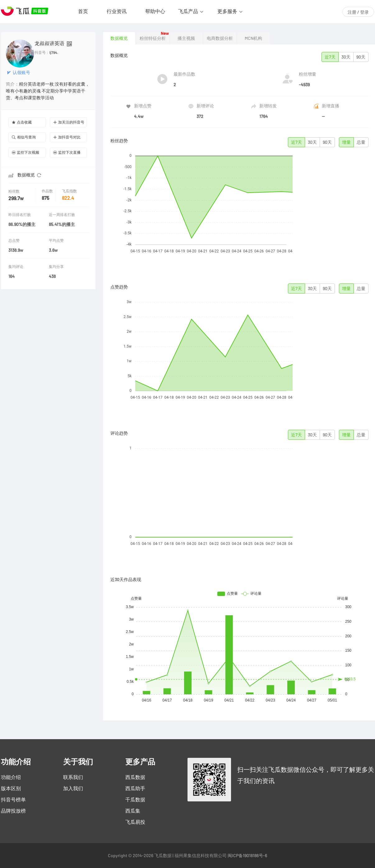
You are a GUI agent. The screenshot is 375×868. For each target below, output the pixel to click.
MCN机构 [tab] (253, 38)
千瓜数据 (135, 800)
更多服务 (227, 11)
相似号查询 (24, 137)
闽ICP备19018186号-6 (247, 856)
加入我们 (73, 788)
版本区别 (11, 788)
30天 (346, 57)
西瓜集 (133, 811)
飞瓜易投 (135, 822)
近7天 (330, 57)
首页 (83, 11)
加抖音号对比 (67, 137)
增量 (346, 142)
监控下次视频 (25, 152)
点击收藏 (22, 122)
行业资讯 (117, 11)
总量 (361, 142)
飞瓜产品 (188, 11)
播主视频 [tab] (186, 38)
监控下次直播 (67, 152)
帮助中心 (155, 11)
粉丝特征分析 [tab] (153, 38)
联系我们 (73, 777)
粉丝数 (15, 191)
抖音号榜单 (13, 800)
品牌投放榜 (13, 811)
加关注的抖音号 (69, 122)
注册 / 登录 (358, 12)
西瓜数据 (135, 777)
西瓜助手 (135, 788)
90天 (361, 57)
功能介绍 (11, 777)
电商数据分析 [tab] (220, 38)
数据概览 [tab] (119, 38)
